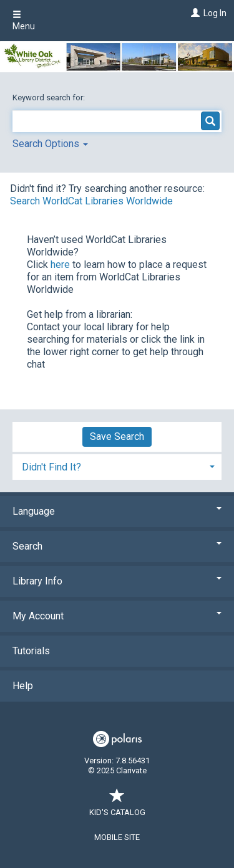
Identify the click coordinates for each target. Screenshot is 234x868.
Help (23, 686)
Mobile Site (117, 837)
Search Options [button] (50, 144)
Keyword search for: (50, 98)
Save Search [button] (117, 436)
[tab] (117, 466)
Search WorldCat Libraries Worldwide (91, 201)
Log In (215, 13)
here (60, 265)
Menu (24, 21)
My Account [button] (117, 616)
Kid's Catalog (117, 806)
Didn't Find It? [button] (51, 467)
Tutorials (31, 651)
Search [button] (117, 546)
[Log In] (194, 13)
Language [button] (117, 511)
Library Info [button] (117, 581)
